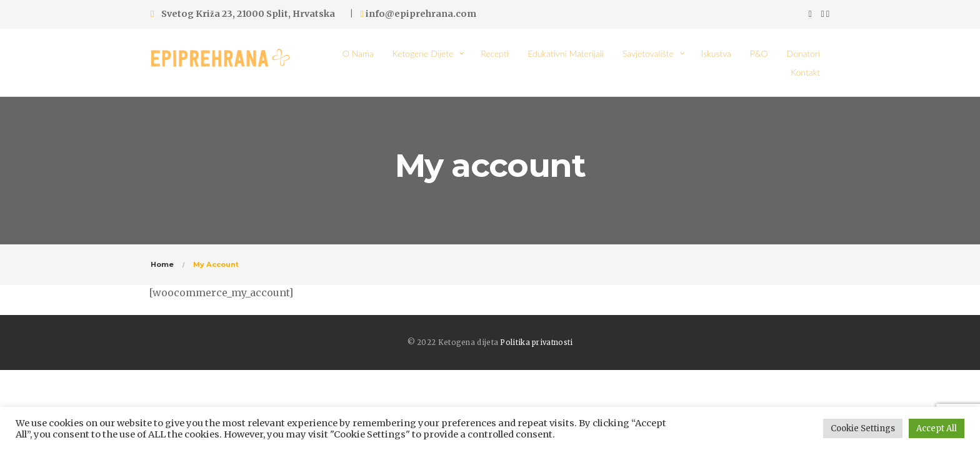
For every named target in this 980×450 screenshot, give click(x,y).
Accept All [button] (937, 428)
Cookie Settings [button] (863, 428)
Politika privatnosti (536, 342)
